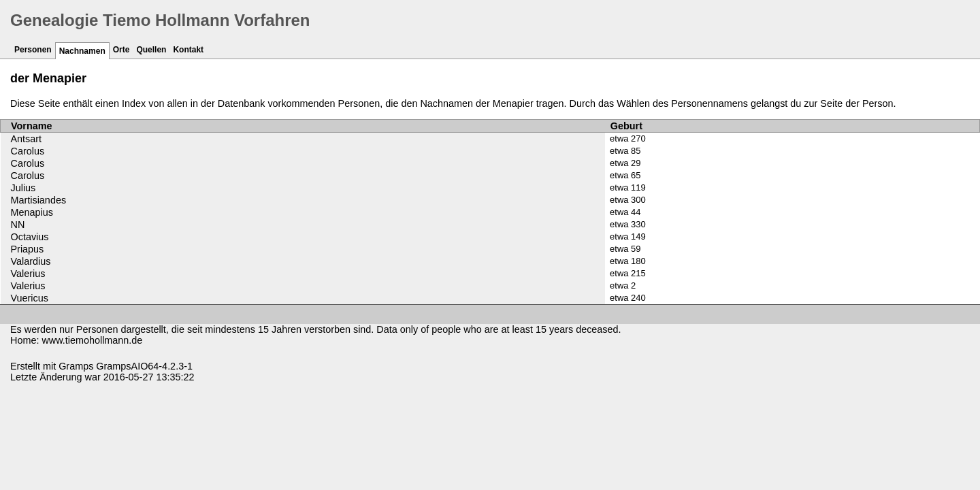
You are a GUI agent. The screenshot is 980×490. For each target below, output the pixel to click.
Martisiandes (39, 200)
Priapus (28, 249)
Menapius (32, 212)
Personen (33, 50)
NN (18, 225)
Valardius (31, 261)
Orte (121, 50)
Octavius (30, 237)
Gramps (76, 366)
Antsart (27, 139)
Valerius (28, 274)
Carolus (28, 151)
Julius (23, 188)
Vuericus (30, 298)
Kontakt (188, 50)
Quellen (151, 50)
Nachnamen (82, 51)
